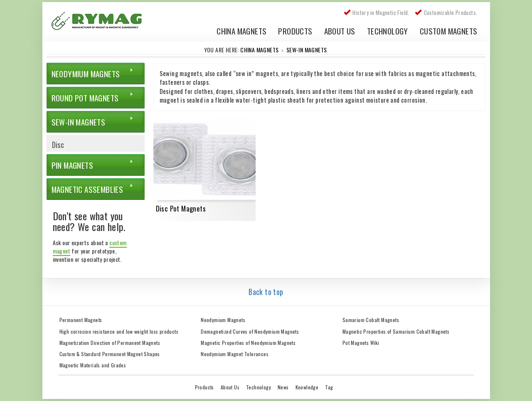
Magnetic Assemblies (87, 189)
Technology (388, 31)
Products (295, 31)
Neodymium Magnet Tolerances (235, 354)
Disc (58, 145)
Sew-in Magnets (307, 50)
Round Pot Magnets (85, 98)
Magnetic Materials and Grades (93, 365)
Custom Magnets (449, 31)
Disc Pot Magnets (181, 208)
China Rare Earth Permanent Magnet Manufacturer (101, 23)
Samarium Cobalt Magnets (371, 320)
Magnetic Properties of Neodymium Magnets (248, 343)
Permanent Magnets (81, 320)
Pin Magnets (72, 165)
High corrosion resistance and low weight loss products (119, 331)
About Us (340, 31)
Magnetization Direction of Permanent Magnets (110, 343)
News (283, 387)
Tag (329, 387)
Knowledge (307, 387)
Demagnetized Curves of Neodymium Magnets (250, 331)
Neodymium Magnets (86, 74)
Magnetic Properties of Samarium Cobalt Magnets (396, 331)
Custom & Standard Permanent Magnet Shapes (110, 354)
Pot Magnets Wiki (361, 343)
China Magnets (241, 31)
